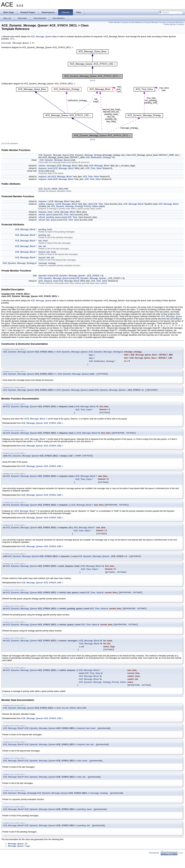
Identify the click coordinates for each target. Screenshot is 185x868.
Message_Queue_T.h (18, 856)
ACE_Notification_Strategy (98, 158)
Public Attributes (136, 22)
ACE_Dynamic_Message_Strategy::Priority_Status (75, 207)
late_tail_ (43, 247)
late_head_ (44, 241)
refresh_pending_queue (50, 218)
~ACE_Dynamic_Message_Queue (54, 161)
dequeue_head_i (46, 212)
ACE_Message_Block (67, 166)
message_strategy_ (48, 264)
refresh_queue (45, 215)
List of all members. (10, 144)
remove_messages (47, 166)
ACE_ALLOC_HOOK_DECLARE (53, 189)
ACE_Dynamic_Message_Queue (54, 156)
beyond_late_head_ (48, 252)
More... (13, 39)
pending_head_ (46, 230)
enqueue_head (45, 180)
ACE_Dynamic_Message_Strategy (86, 156)
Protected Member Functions (155, 22)
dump (41, 171)
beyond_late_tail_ (47, 258)
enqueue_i (43, 202)
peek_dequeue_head (48, 281)
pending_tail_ (45, 236)
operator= (43, 276)
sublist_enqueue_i (47, 205)
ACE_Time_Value (94, 169)
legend (92, 81)
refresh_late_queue (48, 220)
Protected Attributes (176, 22)
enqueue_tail (44, 177)
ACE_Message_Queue (41, 37)
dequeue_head (45, 169)
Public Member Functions (118, 22)
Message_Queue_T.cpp (19, 858)
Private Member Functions (174, 24)
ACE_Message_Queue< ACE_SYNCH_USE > (42, 426)
